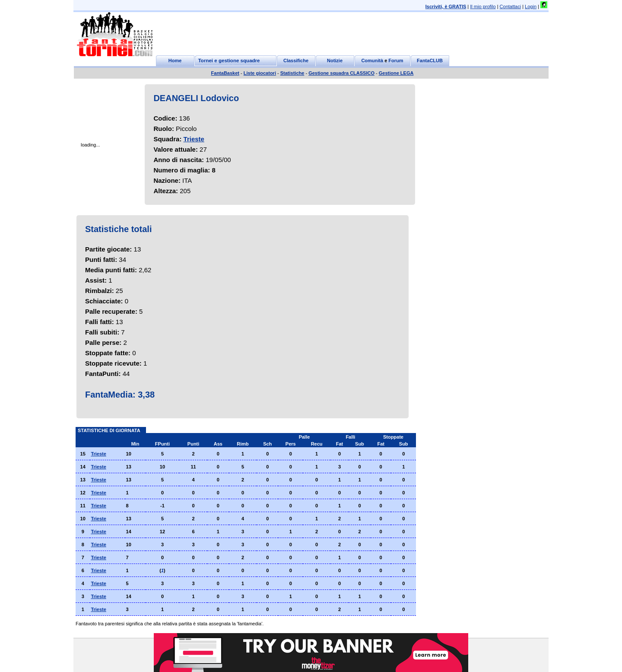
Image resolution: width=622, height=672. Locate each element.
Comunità (372, 61)
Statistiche (292, 73)
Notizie (335, 61)
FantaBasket (225, 73)
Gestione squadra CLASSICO (341, 73)
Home (175, 61)
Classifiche (296, 61)
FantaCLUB (430, 61)
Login (531, 6)
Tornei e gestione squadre (229, 61)
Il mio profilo (483, 6)
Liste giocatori (260, 73)
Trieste (194, 139)
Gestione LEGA (396, 73)
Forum (396, 61)
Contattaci (511, 6)
